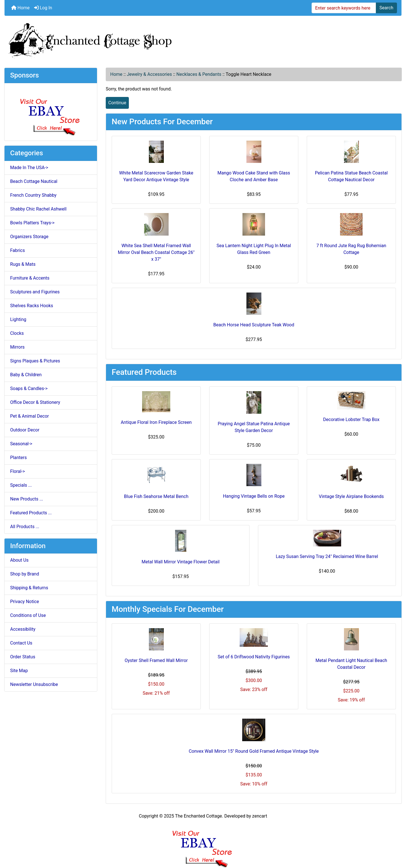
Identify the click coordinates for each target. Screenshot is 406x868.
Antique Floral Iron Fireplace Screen (156, 422)
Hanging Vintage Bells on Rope (254, 496)
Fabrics (17, 250)
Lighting (18, 319)
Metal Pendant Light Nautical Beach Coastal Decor (351, 664)
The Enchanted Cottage (198, 816)
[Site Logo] (203, 39)
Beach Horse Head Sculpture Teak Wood (254, 325)
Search (386, 8)
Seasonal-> (21, 444)
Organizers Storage (29, 237)
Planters (18, 458)
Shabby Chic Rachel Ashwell (38, 209)
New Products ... (27, 499)
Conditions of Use (28, 615)
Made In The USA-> (29, 168)
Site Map (19, 671)
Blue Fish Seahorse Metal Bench (156, 496)
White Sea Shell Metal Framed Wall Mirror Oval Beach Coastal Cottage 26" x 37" (156, 252)
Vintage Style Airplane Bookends (351, 496)
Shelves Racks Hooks (32, 306)
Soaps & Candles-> (29, 388)
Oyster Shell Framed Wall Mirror (156, 660)
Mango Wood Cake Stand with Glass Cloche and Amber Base (254, 176)
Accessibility (23, 629)
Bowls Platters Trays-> (32, 223)
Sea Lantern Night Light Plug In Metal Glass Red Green (254, 249)
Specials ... (21, 485)
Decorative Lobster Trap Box (351, 419)
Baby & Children (26, 375)
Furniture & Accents (30, 278)
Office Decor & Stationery (35, 402)
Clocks (17, 333)
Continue (117, 103)
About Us (19, 560)
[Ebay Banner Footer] (203, 843)
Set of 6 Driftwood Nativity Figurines (254, 657)
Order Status (23, 657)
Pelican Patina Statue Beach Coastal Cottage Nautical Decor (351, 176)
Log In (43, 8)
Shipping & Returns (29, 588)
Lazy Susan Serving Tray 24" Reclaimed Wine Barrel (327, 556)
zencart (260, 816)
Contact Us (21, 643)
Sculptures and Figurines (35, 292)
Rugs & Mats (23, 264)
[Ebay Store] (51, 111)
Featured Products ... (31, 513)
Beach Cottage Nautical (34, 181)
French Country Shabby (33, 195)
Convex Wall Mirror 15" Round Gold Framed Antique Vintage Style (254, 751)
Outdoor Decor (25, 430)
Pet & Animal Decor (29, 416)
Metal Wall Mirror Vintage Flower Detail (180, 562)
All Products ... (25, 527)
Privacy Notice (25, 602)
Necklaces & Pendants (199, 74)
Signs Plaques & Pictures (35, 361)
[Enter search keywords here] (344, 8)
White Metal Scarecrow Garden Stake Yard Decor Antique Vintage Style (156, 176)
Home (20, 8)
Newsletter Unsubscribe (34, 684)
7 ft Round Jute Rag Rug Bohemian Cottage (351, 249)
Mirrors (17, 347)
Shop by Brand (25, 574)
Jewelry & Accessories (149, 74)
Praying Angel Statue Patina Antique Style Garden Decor (254, 427)
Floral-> (17, 471)
